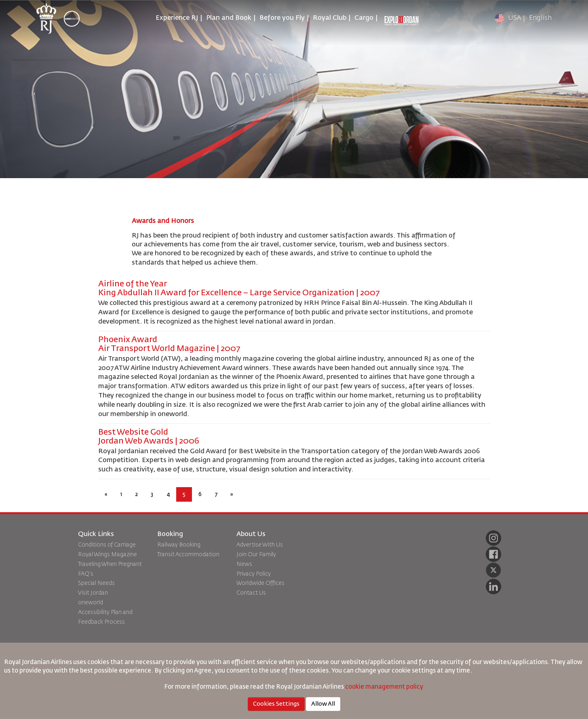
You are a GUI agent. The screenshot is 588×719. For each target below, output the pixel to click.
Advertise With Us (260, 545)
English (540, 18)
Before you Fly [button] (282, 18)
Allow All (323, 704)
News (244, 564)
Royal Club (330, 18)
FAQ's (86, 574)
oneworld (91, 603)
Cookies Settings (276, 704)
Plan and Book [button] (229, 18)
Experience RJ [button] (177, 18)
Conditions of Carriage (107, 545)
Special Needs (96, 583)
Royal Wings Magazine (107, 555)
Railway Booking (179, 545)
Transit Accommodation (188, 555)
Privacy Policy (254, 574)
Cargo (364, 18)
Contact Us (251, 593)
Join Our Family (256, 555)
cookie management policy (385, 687)
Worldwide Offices (260, 583)
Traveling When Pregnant (110, 564)
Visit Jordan (93, 593)
